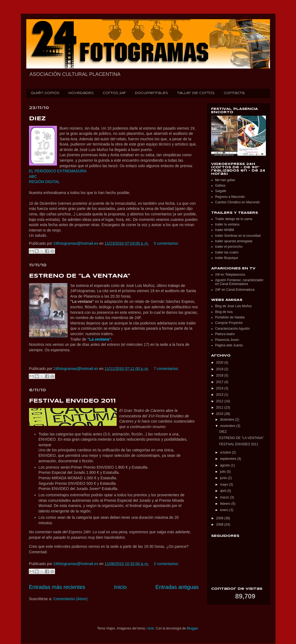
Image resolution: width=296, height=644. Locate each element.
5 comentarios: (166, 243)
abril (223, 491)
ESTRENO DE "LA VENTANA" (80, 276)
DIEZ (37, 119)
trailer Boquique (227, 258)
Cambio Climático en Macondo (238, 202)
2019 (220, 369)
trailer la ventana (227, 224)
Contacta (234, 93)
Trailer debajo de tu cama (234, 219)
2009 (220, 518)
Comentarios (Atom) (70, 599)
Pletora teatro (225, 334)
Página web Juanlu (229, 345)
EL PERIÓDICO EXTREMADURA (58, 171)
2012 (220, 401)
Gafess (220, 186)
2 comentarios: (166, 564)
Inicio (120, 587)
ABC (33, 176)
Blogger (192, 628)
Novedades (81, 93)
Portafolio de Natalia (230, 317)
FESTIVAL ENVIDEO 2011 (72, 401)
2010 (220, 414)
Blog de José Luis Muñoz (234, 306)
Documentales (152, 93)
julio (223, 472)
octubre (226, 452)
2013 (220, 395)
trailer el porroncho (229, 247)
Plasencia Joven (227, 340)
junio (224, 478)
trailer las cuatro (227, 252)
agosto (225, 465)
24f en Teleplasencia (230, 275)
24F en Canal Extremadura (235, 290)
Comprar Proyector (229, 323)
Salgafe (221, 191)
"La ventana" (99, 339)
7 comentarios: (166, 369)
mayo (224, 485)
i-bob (150, 628)
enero (225, 510)
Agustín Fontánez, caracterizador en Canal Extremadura (239, 282)
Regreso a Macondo (230, 197)
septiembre (229, 459)
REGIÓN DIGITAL (44, 182)
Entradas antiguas (177, 587)
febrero (225, 504)
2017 (220, 382)
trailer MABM (225, 230)
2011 (220, 408)
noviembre (228, 426)
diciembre (227, 420)
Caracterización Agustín (233, 329)
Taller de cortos (196, 93)
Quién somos (45, 93)
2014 (220, 388)
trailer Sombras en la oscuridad (238, 236)
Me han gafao (225, 180)
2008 (220, 525)
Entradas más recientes (57, 587)
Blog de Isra (224, 312)
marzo (225, 497)
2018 (220, 375)
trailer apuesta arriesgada (234, 241)
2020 (220, 363)
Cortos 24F (114, 93)
